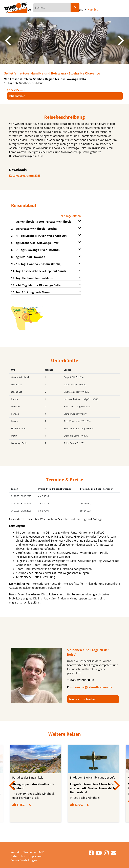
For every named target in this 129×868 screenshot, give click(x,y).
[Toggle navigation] (119, 8)
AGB (41, 852)
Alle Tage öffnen (71, 216)
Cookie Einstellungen (24, 860)
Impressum (36, 856)
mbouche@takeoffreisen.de (91, 687)
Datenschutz (19, 856)
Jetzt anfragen (17, 96)
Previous (8, 41)
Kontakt (16, 852)
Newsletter (30, 852)
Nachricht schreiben (83, 699)
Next (121, 41)
